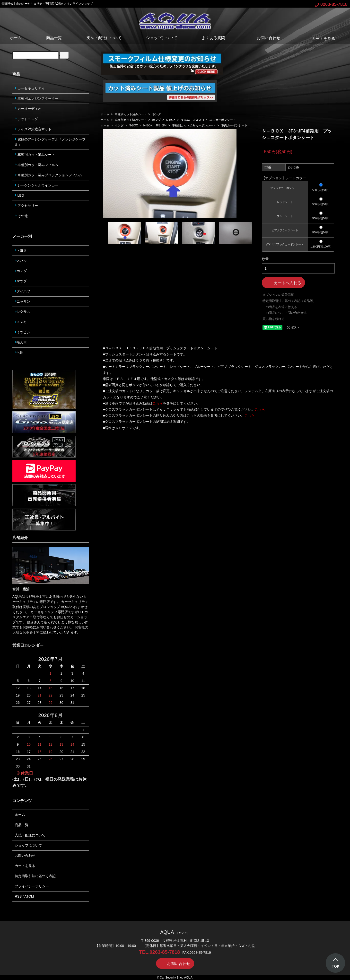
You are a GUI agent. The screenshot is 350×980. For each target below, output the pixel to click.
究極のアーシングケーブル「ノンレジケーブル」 (50, 142)
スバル (21, 261)
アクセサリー (26, 206)
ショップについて (162, 38)
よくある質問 (213, 38)
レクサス (22, 312)
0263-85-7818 (331, 4)
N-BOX (171, 120)
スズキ (21, 322)
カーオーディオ (28, 109)
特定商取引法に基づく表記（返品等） (289, 301)
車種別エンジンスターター (37, 98)
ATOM (29, 896)
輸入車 (21, 342)
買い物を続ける (274, 319)
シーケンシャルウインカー (37, 185)
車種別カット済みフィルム (37, 165)
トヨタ (21, 250)
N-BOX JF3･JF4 (192, 120)
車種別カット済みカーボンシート (194, 125)
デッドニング (26, 119)
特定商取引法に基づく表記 (35, 876)
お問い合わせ (265, 38)
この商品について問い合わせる (285, 313)
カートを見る (320, 39)
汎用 (19, 353)
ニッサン (22, 301)
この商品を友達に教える (280, 307)
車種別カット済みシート (131, 114)
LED (19, 195)
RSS (18, 896)
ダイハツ (22, 291)
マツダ (21, 281)
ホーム (16, 38)
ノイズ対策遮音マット (33, 129)
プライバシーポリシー (32, 886)
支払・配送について (104, 38)
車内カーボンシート (223, 120)
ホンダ (157, 114)
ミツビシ (22, 332)
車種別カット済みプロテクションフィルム (48, 175)
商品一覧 (54, 38)
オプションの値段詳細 (278, 295)
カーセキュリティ (30, 88)
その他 (21, 216)
